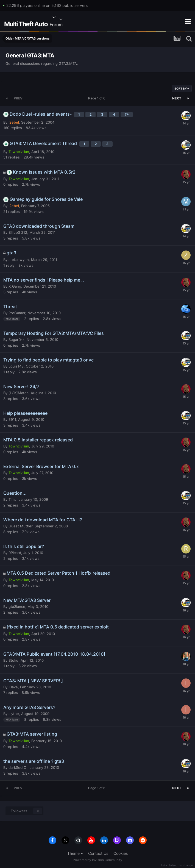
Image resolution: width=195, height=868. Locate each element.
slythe (14, 714)
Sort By (182, 88)
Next (177, 98)
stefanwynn (19, 260)
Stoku (13, 660)
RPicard (15, 553)
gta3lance (17, 607)
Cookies (121, 853)
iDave (13, 687)
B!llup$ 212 (18, 232)
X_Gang (15, 286)
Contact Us (98, 853)
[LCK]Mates (19, 393)
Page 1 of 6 (98, 98)
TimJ (12, 499)
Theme (75, 853)
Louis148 (16, 366)
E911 (12, 419)
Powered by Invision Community (98, 860)
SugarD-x (16, 340)
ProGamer (17, 313)
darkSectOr (18, 767)
